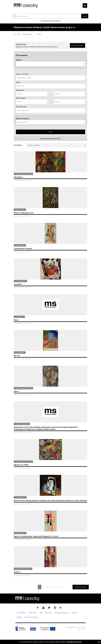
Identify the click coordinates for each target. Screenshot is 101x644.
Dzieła (39, 34)
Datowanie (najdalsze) (57, 145)
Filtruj (50, 132)
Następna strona (81, 587)
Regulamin (75, 613)
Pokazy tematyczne (23, 119)
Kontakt (19, 617)
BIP (41, 613)
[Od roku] (31, 94)
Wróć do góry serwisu (31, 617)
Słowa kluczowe (21, 107)
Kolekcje (19, 60)
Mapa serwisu (33, 613)
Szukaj (85, 16)
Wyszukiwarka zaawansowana (50, 21)
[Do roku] (70, 94)
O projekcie (48, 613)
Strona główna (27, 34)
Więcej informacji (77, 45)
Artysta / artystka (22, 74)
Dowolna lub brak (50, 122)
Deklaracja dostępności (62, 613)
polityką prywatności (74, 642)
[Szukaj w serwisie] (47, 16)
